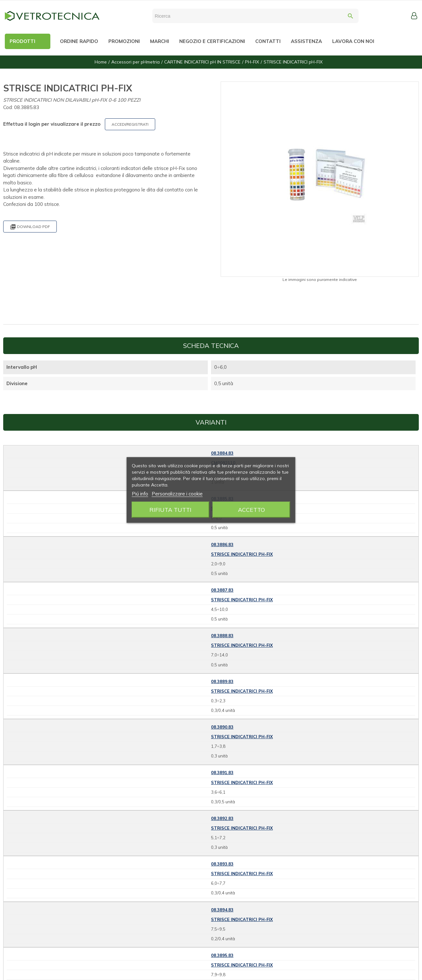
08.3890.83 (222, 727)
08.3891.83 (222, 773)
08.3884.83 (222, 453)
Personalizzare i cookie (177, 494)
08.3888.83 (222, 636)
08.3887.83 (222, 590)
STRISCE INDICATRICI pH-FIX (242, 554)
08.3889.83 (222, 681)
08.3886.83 (222, 545)
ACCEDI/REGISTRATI (130, 124)
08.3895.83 (222, 955)
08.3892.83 (222, 818)
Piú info (140, 494)
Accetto (251, 510)
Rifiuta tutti (170, 510)
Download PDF (30, 227)
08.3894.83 (222, 910)
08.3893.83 (222, 864)
